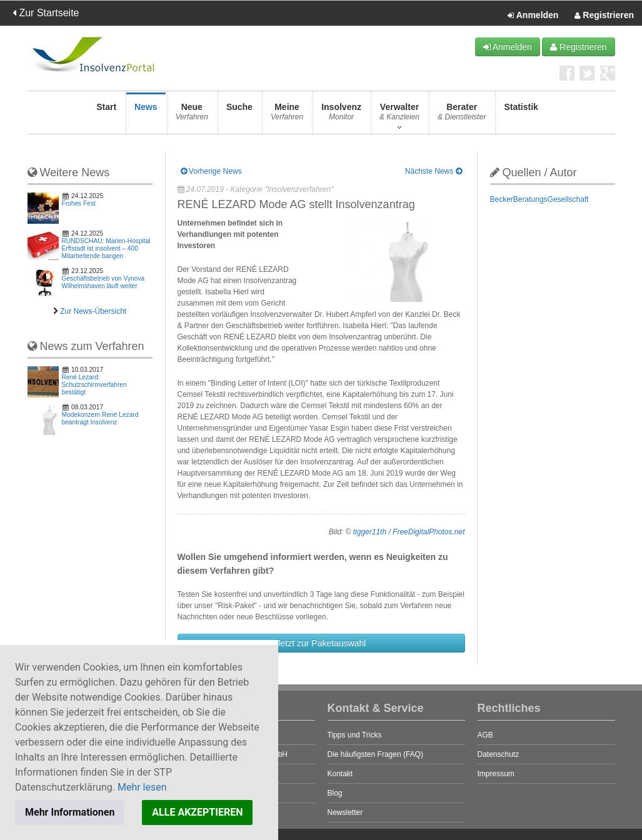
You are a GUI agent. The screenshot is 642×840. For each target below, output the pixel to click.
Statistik (521, 115)
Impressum (496, 774)
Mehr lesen (142, 787)
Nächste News (434, 171)
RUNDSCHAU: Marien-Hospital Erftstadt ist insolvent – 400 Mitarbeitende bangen (106, 248)
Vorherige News (211, 171)
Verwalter (399, 115)
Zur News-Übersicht (93, 311)
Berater (462, 115)
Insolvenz (341, 115)
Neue (192, 115)
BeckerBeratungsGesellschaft (539, 199)
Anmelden (533, 16)
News (146, 115)
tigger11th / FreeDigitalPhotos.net (409, 532)
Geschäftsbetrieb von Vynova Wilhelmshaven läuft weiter (103, 282)
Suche (239, 115)
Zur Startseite (46, 13)
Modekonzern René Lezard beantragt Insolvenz (100, 418)
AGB (485, 735)
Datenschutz (499, 754)
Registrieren (604, 16)
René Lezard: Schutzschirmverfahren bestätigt (94, 385)
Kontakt (340, 774)
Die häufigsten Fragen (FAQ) (375, 754)
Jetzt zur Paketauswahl (321, 643)
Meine (287, 115)
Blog (335, 793)
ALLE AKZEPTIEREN (197, 812)
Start (106, 115)
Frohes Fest (79, 203)
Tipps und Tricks (355, 735)
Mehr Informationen (70, 812)
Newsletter (345, 812)
